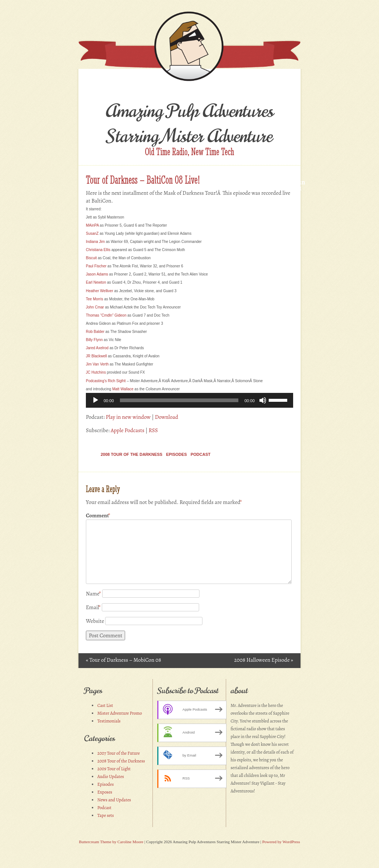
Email (93, 607)
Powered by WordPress (281, 842)
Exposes (105, 792)
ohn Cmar (95, 307)
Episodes (177, 454)
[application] (189, 400)
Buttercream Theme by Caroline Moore (111, 842)
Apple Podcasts (128, 430)
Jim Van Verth (97, 364)
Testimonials (109, 721)
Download (166, 417)
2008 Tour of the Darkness (132, 454)
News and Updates (114, 800)
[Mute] (263, 400)
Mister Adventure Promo (120, 713)
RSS (153, 430)
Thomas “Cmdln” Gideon (106, 315)
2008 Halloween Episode (264, 660)
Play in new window (128, 417)
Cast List (105, 705)
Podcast (201, 454)
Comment (98, 516)
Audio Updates (111, 777)
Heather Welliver (100, 291)
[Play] (95, 400)
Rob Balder (95, 332)
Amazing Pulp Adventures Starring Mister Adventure (190, 124)
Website (95, 621)
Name (93, 594)
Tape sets (106, 815)
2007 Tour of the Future (119, 753)
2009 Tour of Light (114, 769)
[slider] (179, 400)
